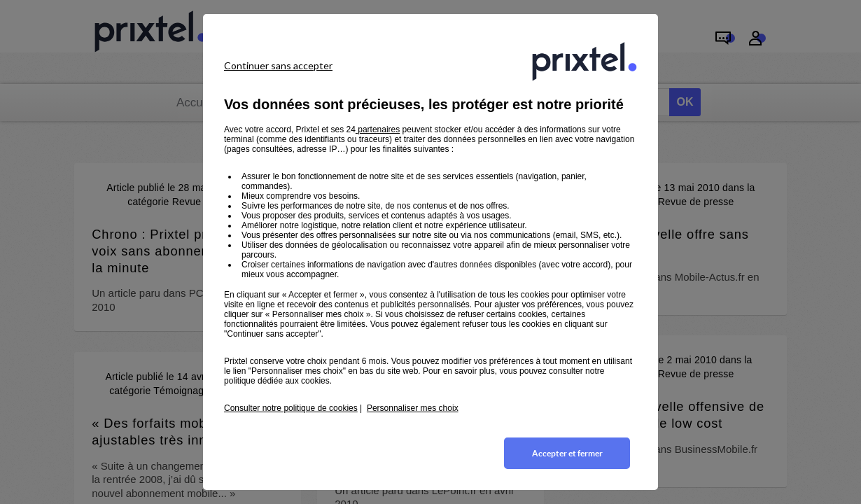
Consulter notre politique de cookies (291, 408)
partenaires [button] (378, 129)
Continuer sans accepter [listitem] (278, 65)
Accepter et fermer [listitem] (567, 453)
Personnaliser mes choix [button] (413, 408)
